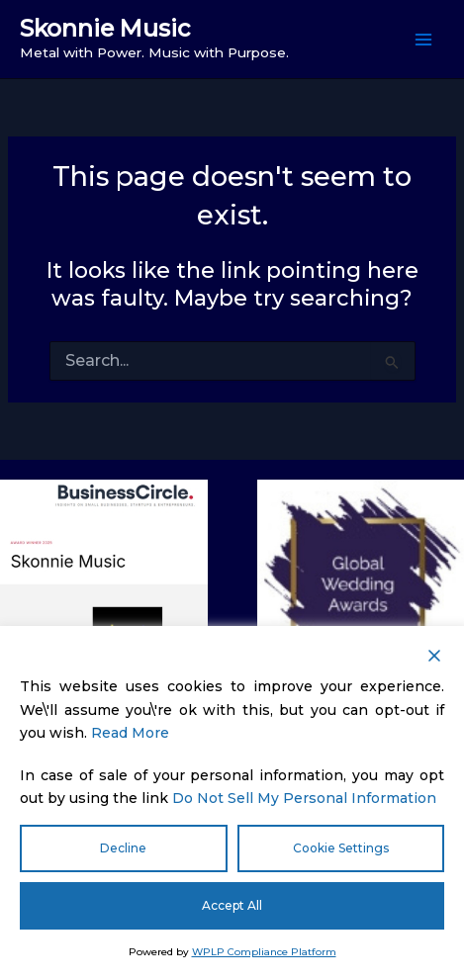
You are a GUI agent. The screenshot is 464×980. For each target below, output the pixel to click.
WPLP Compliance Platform (264, 952)
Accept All (232, 905)
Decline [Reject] (123, 848)
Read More (130, 733)
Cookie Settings (341, 848)
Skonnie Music (105, 28)
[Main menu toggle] (423, 40)
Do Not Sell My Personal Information (304, 798)
